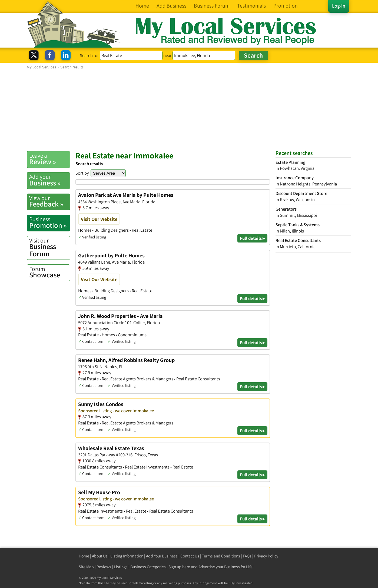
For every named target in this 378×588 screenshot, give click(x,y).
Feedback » (49, 201)
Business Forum (49, 248)
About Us (100, 556)
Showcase (49, 272)
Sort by (82, 173)
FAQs (247, 556)
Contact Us (190, 556)
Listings (121, 567)
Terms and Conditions (221, 556)
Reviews (104, 567)
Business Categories (148, 567)
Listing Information (127, 556)
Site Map (86, 567)
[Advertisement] (189, 110)
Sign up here (179, 567)
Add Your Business (162, 556)
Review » (49, 159)
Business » (49, 180)
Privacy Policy (266, 556)
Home (84, 556)
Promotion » (49, 222)
